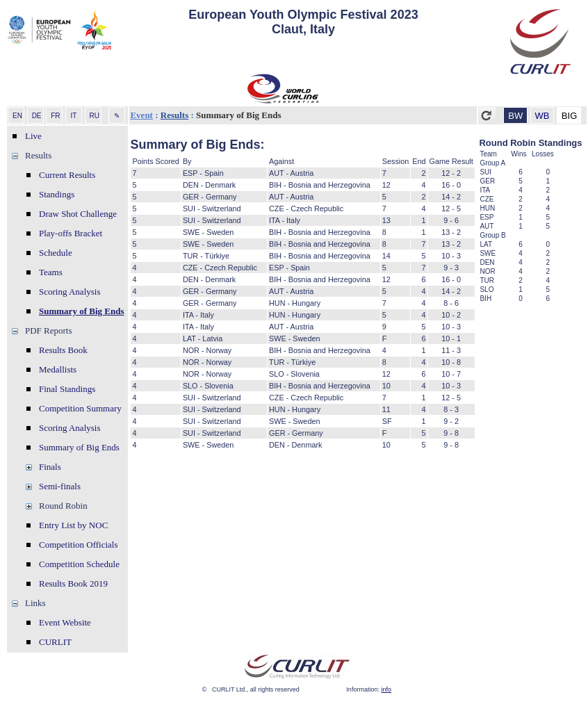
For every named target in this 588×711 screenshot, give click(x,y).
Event (141, 115)
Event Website (65, 622)
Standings (57, 194)
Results (174, 115)
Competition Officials (79, 545)
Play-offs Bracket (71, 233)
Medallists (58, 369)
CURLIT (55, 642)
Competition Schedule (79, 564)
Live (33, 136)
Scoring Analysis (70, 292)
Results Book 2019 (73, 583)
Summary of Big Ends (81, 311)
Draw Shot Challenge (78, 214)
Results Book (63, 350)
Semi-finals (60, 486)
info (386, 689)
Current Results (67, 175)
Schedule (56, 253)
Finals (50, 467)
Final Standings (67, 389)
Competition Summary (80, 408)
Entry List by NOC (73, 525)
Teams (51, 272)
